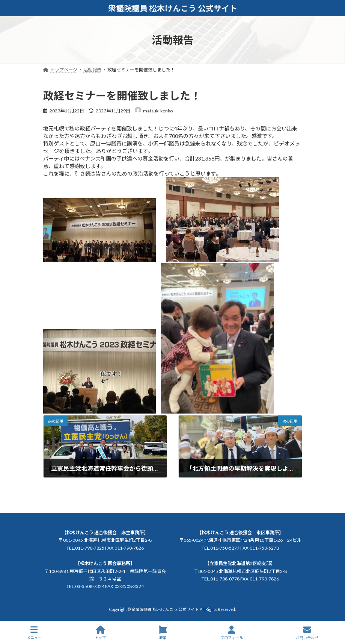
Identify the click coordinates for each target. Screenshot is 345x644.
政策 (163, 633)
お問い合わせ (307, 633)
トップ (100, 633)
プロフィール (232, 633)
